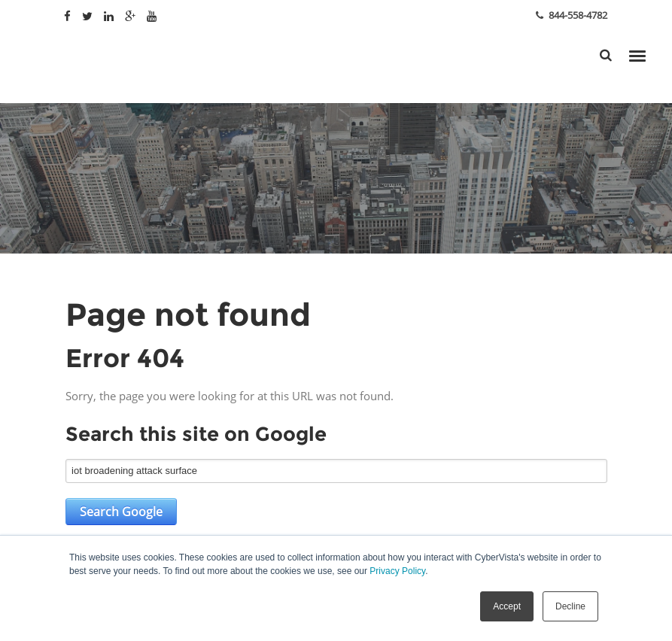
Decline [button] (570, 606)
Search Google (121, 512)
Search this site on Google (196, 434)
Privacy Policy (397, 571)
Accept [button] (507, 606)
